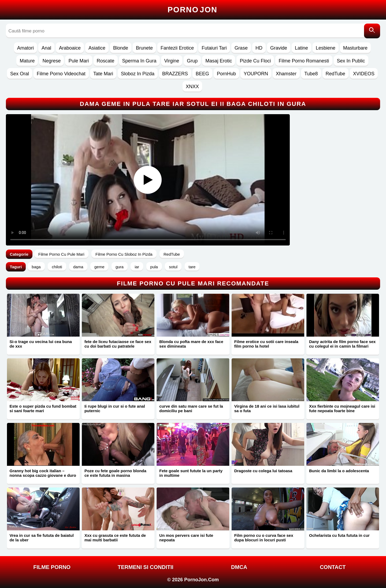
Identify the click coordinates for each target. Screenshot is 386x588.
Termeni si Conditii (146, 567)
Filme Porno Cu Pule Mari (61, 254)
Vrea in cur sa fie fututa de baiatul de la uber (42, 538)
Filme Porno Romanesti (304, 61)
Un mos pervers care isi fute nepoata (186, 538)
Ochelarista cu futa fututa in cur (339, 535)
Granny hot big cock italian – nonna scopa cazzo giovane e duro (43, 473)
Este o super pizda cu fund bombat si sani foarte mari (43, 408)
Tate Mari (103, 74)
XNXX (192, 87)
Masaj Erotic (219, 61)
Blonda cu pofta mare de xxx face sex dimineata (191, 344)
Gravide (279, 48)
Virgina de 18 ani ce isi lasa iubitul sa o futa (267, 408)
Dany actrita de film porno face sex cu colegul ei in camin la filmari (342, 344)
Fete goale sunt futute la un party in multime (191, 473)
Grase (241, 48)
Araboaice (70, 48)
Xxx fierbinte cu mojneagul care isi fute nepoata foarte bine (342, 408)
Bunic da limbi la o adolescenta (339, 471)
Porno (192, 10)
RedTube (335, 74)
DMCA (239, 567)
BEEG (202, 74)
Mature (27, 61)
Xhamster (286, 74)
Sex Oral (20, 74)
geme (99, 267)
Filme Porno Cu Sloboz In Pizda (124, 254)
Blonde (121, 48)
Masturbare (355, 48)
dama (78, 267)
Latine (301, 48)
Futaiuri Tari (214, 48)
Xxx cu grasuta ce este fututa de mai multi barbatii (115, 538)
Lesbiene (326, 48)
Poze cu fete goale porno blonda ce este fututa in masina (115, 473)
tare (192, 267)
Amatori (25, 48)
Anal (46, 48)
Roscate (106, 61)
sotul (173, 267)
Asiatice (97, 48)
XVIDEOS (364, 74)
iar (137, 267)
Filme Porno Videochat (61, 74)
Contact (333, 567)
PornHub (226, 74)
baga (36, 267)
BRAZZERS (175, 74)
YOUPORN (256, 74)
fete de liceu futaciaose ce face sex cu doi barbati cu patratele (118, 344)
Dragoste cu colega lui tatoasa (263, 471)
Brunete (144, 48)
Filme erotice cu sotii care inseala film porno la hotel (266, 344)
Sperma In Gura (139, 61)
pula (154, 267)
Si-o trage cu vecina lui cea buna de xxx (41, 344)
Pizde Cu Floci (255, 61)
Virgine (172, 61)
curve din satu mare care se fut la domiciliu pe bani (191, 408)
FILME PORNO (52, 567)
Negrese (51, 61)
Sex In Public (351, 61)
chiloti (57, 267)
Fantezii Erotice (177, 48)
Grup (192, 61)
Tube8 (311, 74)
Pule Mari (79, 61)
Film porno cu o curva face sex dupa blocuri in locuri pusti (264, 538)
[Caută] (372, 31)
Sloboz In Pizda (138, 74)
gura (120, 267)
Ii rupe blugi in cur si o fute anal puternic (115, 408)
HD (259, 48)
